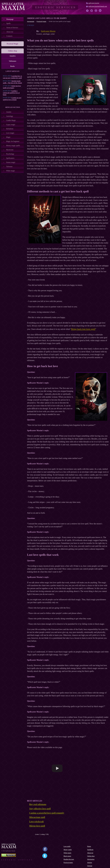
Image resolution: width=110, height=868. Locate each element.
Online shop (91, 856)
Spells (8, 23)
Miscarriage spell (37, 817)
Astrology (10, 116)
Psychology (10, 154)
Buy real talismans (38, 804)
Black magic (67, 856)
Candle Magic (11, 120)
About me (10, 32)
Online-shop (13, 51)
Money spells (68, 850)
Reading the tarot (69, 859)
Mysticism (10, 150)
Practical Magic (13, 44)
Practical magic (68, 863)
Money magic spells (13, 146)
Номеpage (10, 19)
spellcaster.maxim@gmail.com (98, 6)
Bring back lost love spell (83, 329)
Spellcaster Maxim (48, 31)
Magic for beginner (13, 141)
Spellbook (90, 850)
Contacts (9, 36)
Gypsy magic (11, 125)
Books (13, 66)
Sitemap (90, 866)
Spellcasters (10, 158)
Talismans (13, 61)
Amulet (9, 112)
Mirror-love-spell (37, 826)
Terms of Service (12, 28)
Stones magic (11, 162)
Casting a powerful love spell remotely (47, 813)
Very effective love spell (40, 809)
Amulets (13, 56)
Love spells (67, 846)
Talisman (9, 167)
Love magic (10, 133)
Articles (90, 863)
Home (89, 846)
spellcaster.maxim (94, 3)
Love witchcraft (36, 822)
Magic (8, 137)
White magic (11, 171)
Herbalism (10, 129)
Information (91, 859)
